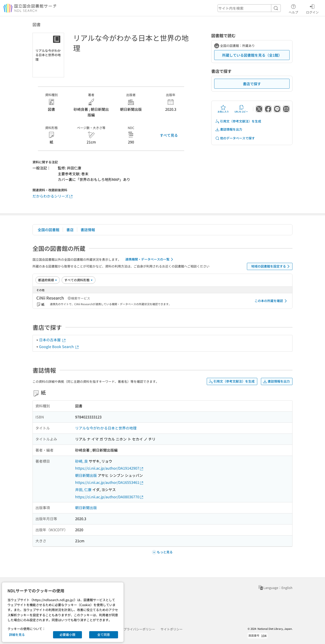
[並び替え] (48, 280)
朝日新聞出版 (86, 475)
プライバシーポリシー (139, 629)
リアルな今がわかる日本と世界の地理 (106, 428)
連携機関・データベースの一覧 (150, 259)
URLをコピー (241, 109)
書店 (70, 230)
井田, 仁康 (83, 489)
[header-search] (249, 8)
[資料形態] (79, 280)
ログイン (312, 8)
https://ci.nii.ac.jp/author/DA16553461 (109, 482)
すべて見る (169, 135)
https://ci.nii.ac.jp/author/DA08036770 (109, 497)
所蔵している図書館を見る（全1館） (252, 55)
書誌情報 (88, 230)
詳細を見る (17, 635)
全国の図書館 (49, 230)
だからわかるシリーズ (53, 196)
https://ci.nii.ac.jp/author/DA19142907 (109, 468)
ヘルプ (293, 8)
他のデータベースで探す (235, 138)
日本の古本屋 (53, 340)
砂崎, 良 (81, 461)
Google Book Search (59, 346)
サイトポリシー (172, 629)
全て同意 (104, 635)
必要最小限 (67, 635)
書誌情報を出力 (229, 129)
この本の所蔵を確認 (272, 301)
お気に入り (223, 109)
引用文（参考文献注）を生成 (238, 121)
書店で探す (252, 84)
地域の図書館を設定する (271, 266)
